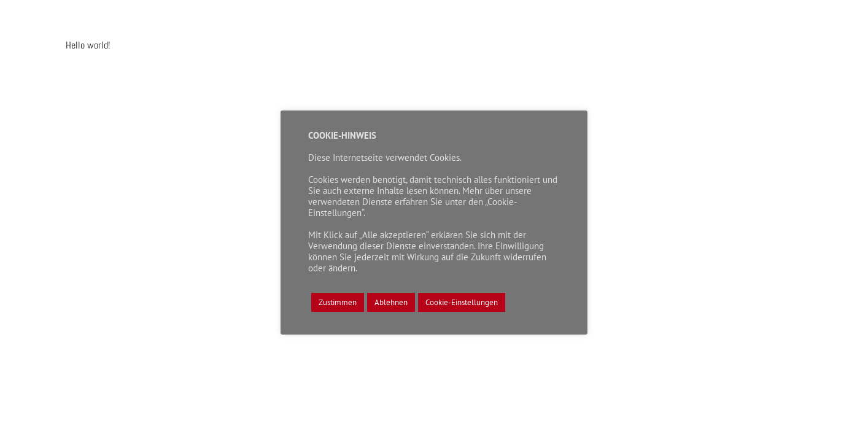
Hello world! (88, 45)
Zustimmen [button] (338, 302)
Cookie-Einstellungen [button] (462, 302)
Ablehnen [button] (391, 302)
